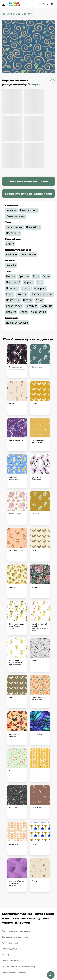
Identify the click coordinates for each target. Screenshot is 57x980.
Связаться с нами (10, 961)
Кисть (10, 294)
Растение (46, 306)
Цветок (26, 288)
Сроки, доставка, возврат (14, 973)
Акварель (40, 288)
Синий (10, 244)
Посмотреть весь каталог (17, 14)
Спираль (22, 294)
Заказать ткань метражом (28, 181)
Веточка (11, 312)
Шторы (28, 300)
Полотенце (13, 300)
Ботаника (31, 306)
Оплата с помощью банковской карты (20, 967)
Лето (36, 276)
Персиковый (28, 255)
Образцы (6, 955)
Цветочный (13, 282)
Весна (46, 276)
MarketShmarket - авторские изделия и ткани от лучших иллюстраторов (28, 918)
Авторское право (10, 943)
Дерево (28, 282)
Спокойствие (14, 306)
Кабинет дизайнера (11, 949)
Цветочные (13, 233)
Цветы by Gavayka (17, 323)
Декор (40, 300)
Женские (11, 210)
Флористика (39, 312)
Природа (24, 276)
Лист (40, 282)
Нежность (12, 288)
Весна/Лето (33, 227)
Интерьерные (29, 210)
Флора (24, 312)
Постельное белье (42, 294)
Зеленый (11, 255)
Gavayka (34, 84)
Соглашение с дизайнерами (15, 937)
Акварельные (14, 227)
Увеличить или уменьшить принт (29, 193)
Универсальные (16, 216)
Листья (10, 276)
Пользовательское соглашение (17, 931)
